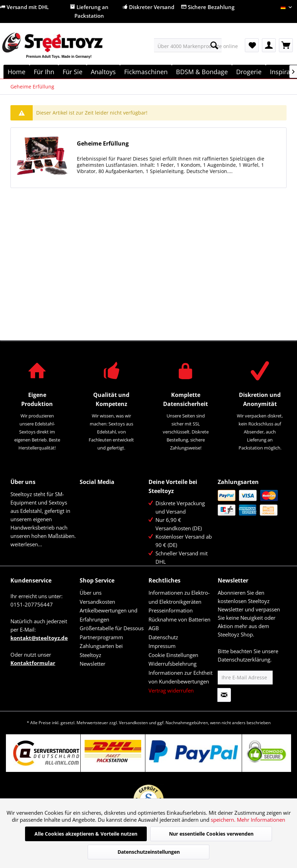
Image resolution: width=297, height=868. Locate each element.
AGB (154, 628)
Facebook (85, 496)
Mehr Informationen (261, 820)
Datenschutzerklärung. (245, 659)
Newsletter (93, 664)
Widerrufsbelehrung (172, 664)
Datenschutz (163, 637)
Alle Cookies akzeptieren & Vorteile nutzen (86, 834)
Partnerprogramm (101, 637)
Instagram (100, 511)
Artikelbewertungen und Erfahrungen (109, 615)
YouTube (85, 511)
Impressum (162, 646)
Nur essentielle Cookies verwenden (211, 834)
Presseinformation (171, 610)
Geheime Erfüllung (103, 144)
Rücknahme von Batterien (179, 619)
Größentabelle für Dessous (112, 628)
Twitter (100, 496)
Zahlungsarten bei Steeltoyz (101, 650)
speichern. (224, 820)
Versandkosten (97, 602)
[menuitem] (188, 45)
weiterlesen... (26, 544)
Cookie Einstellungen (173, 655)
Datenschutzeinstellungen (149, 852)
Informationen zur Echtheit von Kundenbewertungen (180, 677)
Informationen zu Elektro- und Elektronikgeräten (179, 597)
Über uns (91, 593)
